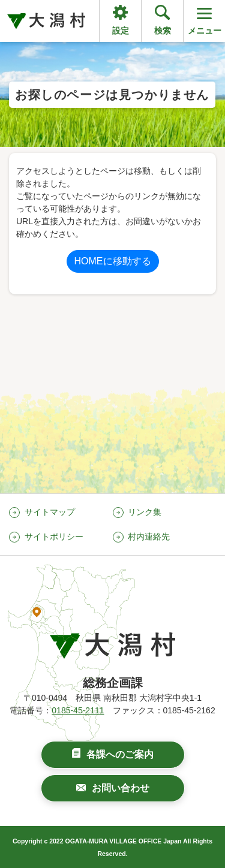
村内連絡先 (149, 537)
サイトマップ (50, 512)
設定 (121, 31)
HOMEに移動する (113, 261)
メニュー (205, 20)
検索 (163, 31)
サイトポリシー (54, 537)
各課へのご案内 (120, 754)
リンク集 (145, 512)
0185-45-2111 (78, 710)
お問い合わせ (121, 788)
